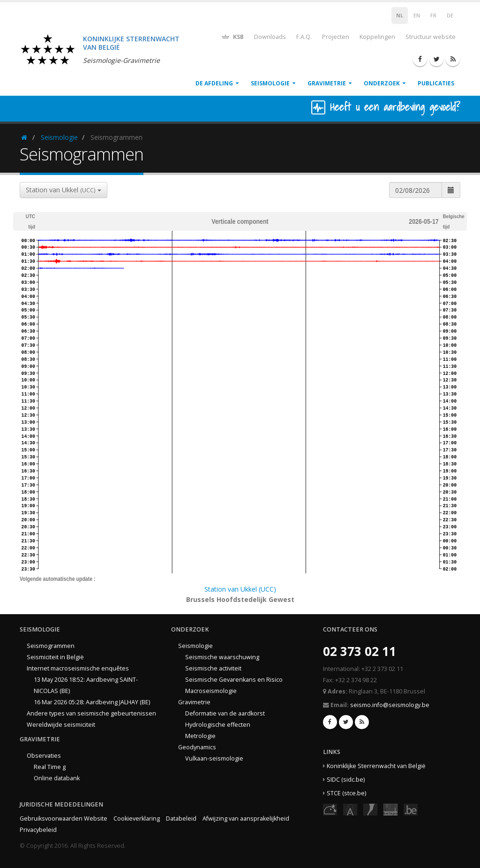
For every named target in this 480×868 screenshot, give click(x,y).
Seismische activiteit (213, 668)
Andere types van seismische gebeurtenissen (91, 713)
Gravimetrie (327, 83)
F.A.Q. (304, 37)
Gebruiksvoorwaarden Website (64, 819)
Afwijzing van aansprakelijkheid (246, 819)
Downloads (270, 37)
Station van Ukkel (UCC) (240, 589)
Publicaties (436, 83)
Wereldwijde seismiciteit (61, 725)
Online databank (57, 778)
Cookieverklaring (137, 819)
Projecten (336, 37)
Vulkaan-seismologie (214, 758)
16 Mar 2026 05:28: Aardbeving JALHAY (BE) (92, 702)
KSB (232, 36)
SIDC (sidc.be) (346, 780)
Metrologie (200, 736)
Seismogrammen (51, 646)
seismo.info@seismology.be (390, 705)
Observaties (44, 756)
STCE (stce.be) (346, 793)
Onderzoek (382, 83)
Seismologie (270, 83)
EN (417, 15)
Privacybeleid (38, 830)
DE (450, 15)
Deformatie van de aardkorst (225, 713)
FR (433, 15)
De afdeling (214, 83)
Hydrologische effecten (218, 725)
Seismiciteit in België (55, 657)
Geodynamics (197, 747)
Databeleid (181, 819)
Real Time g (50, 767)
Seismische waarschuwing (222, 657)
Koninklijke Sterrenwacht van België (376, 766)
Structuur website (431, 37)
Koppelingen (377, 37)
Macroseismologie (211, 691)
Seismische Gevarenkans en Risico (234, 680)
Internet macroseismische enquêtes (78, 668)
